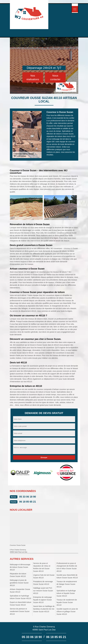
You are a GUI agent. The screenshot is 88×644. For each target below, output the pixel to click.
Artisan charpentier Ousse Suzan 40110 (20, 591)
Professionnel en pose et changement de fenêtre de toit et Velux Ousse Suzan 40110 (67, 567)
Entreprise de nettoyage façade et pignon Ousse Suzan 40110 (42, 600)
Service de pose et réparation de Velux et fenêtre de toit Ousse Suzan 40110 (42, 567)
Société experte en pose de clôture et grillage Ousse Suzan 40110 (67, 612)
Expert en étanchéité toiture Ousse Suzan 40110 (21, 604)
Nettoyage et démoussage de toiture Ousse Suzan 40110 (20, 567)
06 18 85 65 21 (28, 502)
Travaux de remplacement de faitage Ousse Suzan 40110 (67, 584)
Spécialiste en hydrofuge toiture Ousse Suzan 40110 (21, 597)
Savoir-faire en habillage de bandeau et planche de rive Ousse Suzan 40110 (44, 609)
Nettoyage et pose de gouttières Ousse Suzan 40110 (19, 583)
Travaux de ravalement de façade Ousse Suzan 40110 (67, 602)
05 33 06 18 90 (28, 497)
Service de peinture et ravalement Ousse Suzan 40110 (20, 611)
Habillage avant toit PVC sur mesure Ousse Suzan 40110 (43, 591)
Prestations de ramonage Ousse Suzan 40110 (43, 583)
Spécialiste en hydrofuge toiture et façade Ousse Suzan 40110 (66, 593)
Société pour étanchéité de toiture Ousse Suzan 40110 (67, 576)
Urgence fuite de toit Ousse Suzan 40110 (44, 576)
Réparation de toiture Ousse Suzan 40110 (18, 575)
